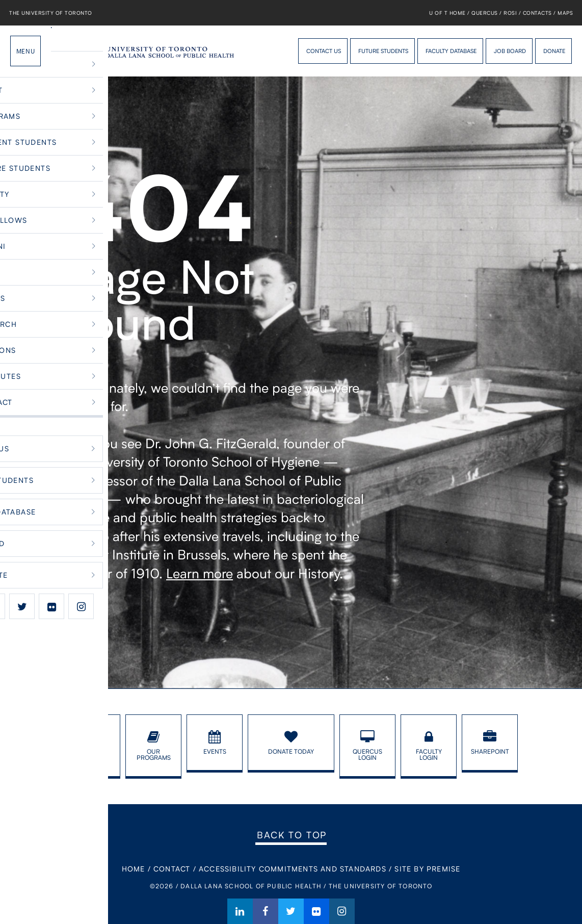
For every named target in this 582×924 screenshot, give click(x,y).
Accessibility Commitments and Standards (293, 869)
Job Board (510, 51)
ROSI (510, 13)
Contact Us (324, 51)
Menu (25, 51)
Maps (565, 13)
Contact (172, 869)
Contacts (537, 13)
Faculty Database (451, 51)
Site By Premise (427, 869)
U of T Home (447, 13)
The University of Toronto (51, 13)
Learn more (200, 573)
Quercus (485, 13)
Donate (554, 51)
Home (134, 869)
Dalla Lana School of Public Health (69, 51)
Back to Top (292, 835)
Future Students (383, 51)
